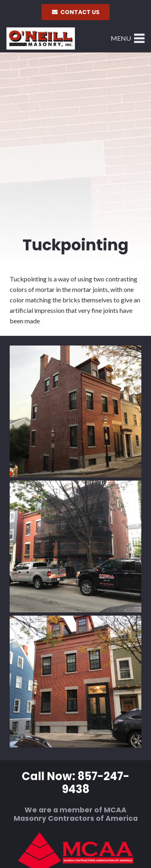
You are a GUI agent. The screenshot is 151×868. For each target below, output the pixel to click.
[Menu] (128, 38)
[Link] (41, 39)
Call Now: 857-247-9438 (75, 783)
